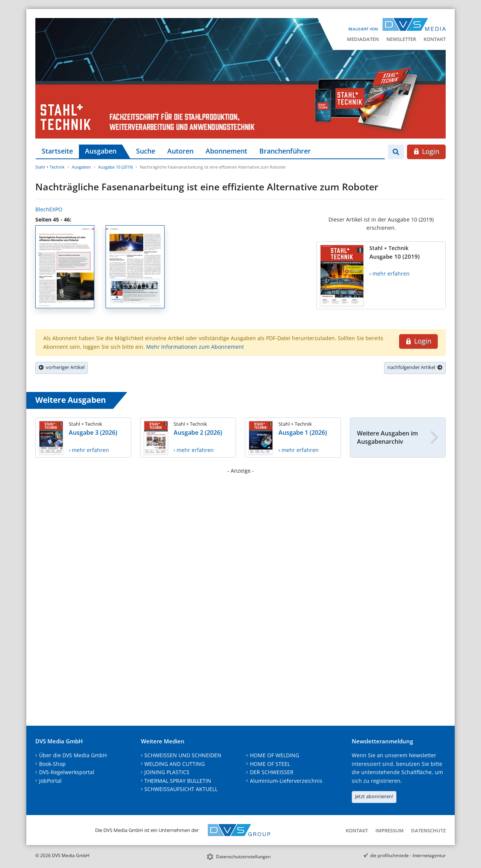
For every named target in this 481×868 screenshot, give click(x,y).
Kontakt (435, 39)
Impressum (389, 830)
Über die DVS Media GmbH (73, 755)
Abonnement (226, 151)
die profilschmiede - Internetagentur (408, 855)
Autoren (180, 151)
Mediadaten (363, 39)
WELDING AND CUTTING (175, 764)
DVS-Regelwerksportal (67, 772)
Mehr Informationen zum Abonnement (195, 347)
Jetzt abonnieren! (374, 796)
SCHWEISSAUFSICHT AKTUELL (181, 789)
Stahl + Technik (50, 167)
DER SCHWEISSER (272, 772)
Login (426, 151)
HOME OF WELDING (275, 755)
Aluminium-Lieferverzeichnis (286, 781)
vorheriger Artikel (62, 367)
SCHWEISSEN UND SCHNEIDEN (183, 755)
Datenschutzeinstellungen (243, 857)
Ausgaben (101, 151)
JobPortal (50, 781)
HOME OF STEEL (270, 764)
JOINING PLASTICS (167, 772)
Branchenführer (285, 151)
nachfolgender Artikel (415, 367)
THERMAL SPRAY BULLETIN (178, 781)
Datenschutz (428, 830)
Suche (146, 151)
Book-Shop (52, 764)
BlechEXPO (49, 209)
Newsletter (401, 39)
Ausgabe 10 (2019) (115, 167)
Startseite (57, 151)
